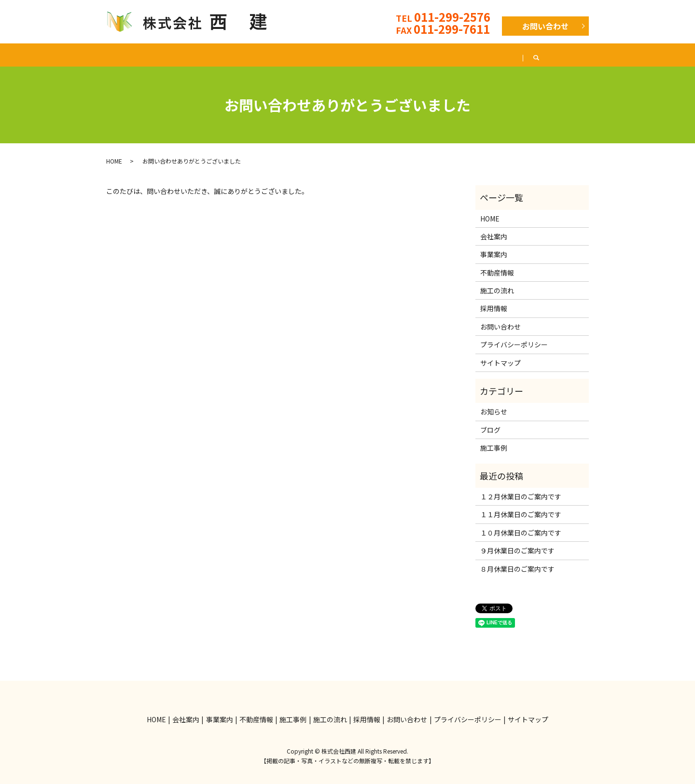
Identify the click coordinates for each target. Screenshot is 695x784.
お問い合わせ (545, 26)
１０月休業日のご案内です (521, 533)
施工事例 (327, 55)
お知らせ (494, 412)
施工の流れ (384, 55)
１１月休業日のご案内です (521, 514)
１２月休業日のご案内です (521, 496)
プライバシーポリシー (514, 344)
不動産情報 (269, 55)
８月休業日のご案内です (517, 569)
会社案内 (158, 55)
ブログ (560, 55)
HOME (108, 55)
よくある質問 (448, 55)
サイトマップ (500, 363)
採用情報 (509, 55)
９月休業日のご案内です (517, 550)
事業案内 (212, 55)
